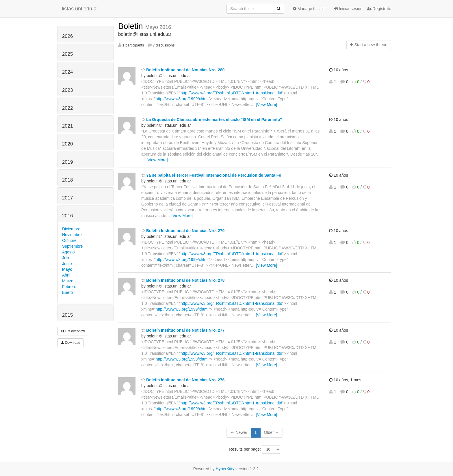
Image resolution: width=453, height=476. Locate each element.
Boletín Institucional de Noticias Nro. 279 (183, 231)
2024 (67, 72)
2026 (67, 36)
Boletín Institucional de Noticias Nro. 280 (183, 70)
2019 (67, 162)
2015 (67, 315)
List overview (73, 331)
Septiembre (73, 246)
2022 (67, 108)
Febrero (69, 287)
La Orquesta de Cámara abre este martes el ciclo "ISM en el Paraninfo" (212, 120)
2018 (67, 180)
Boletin (132, 26)
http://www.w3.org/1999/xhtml (182, 99)
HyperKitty (225, 469)
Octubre (69, 240)
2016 (67, 216)
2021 (67, 126)
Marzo (68, 281)
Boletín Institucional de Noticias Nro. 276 (183, 380)
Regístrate (379, 9)
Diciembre (71, 229)
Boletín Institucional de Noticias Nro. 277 (183, 330)
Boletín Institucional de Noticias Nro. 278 (183, 280)
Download (70, 343)
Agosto (68, 252)
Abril (66, 275)
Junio (67, 264)
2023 (67, 90)
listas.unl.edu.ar (80, 9)
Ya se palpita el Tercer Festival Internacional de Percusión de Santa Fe (211, 175)
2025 (67, 54)
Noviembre (72, 235)
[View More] (267, 104)
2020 (67, 144)
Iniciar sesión (348, 9)
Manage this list (309, 9)
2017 (67, 198)
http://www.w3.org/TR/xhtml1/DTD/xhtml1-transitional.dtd (231, 93)
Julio (66, 258)
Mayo (67, 269)
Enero (67, 292)
